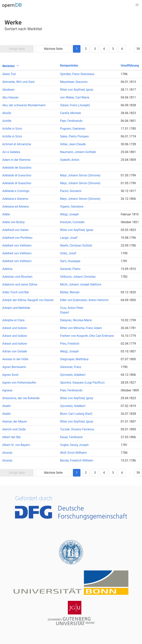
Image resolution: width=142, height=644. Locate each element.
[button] (137, 5)
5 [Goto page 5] (113, 49)
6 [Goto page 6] (122, 49)
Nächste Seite (53, 49)
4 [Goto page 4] (104, 49)
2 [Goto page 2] (86, 49)
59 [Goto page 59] (138, 49)
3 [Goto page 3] (95, 49)
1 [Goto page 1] (77, 49)
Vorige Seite (17, 49)
